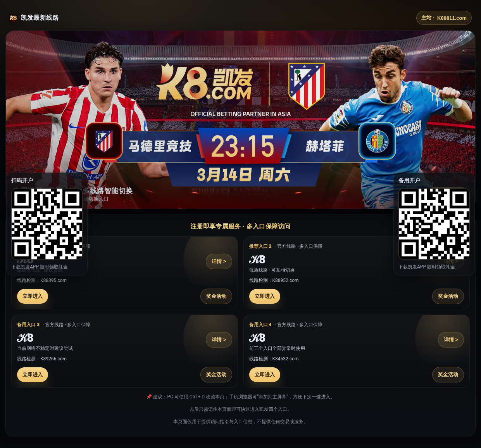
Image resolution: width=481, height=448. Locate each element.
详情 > (219, 261)
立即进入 (33, 296)
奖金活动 (216, 296)
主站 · (444, 18)
